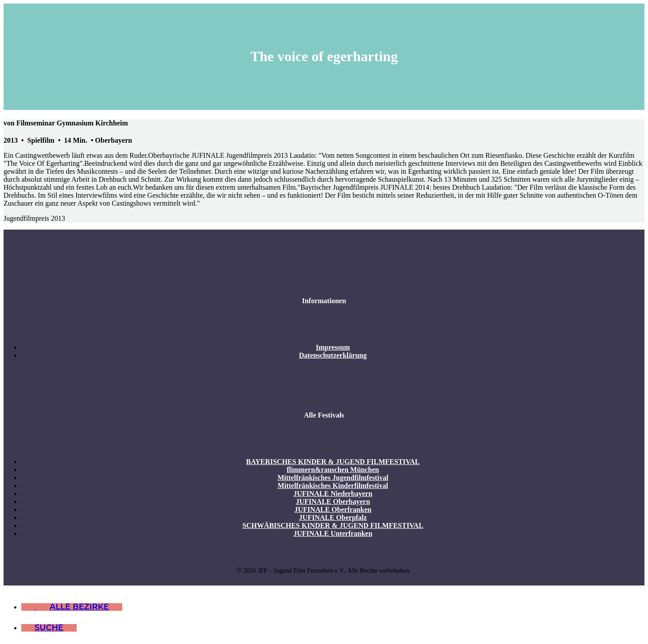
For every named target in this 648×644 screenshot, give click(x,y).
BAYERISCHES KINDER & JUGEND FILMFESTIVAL (333, 462)
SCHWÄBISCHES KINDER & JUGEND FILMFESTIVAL (333, 525)
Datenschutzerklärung (333, 355)
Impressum (333, 347)
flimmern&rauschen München (333, 470)
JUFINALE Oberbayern (333, 502)
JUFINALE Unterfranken (333, 533)
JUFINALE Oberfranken (333, 509)
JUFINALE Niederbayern (333, 494)
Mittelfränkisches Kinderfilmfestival (333, 486)
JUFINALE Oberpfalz (333, 517)
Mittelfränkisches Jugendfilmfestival (333, 478)
